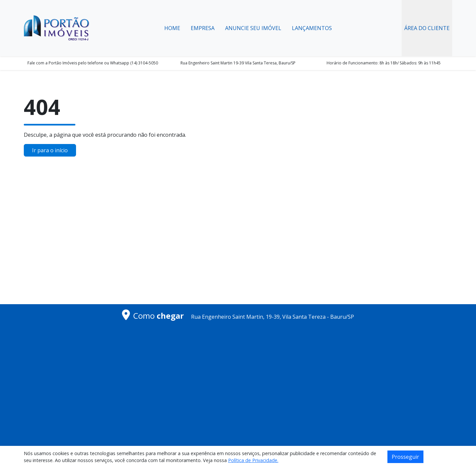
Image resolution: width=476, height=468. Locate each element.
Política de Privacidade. (253, 460)
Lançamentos (312, 28)
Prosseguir (405, 457)
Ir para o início (50, 150)
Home (172, 28)
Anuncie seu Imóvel (253, 28)
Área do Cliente (427, 28)
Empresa (203, 28)
